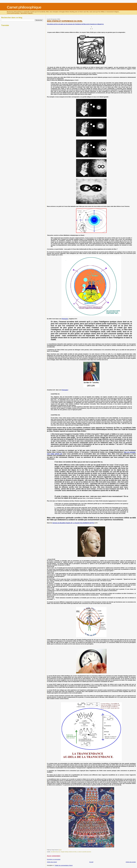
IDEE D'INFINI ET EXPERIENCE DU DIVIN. (65, 21)
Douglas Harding (64, 852)
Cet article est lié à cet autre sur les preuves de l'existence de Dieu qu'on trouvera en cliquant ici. (75, 24)
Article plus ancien (131, 862)
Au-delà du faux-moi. (56, 852)
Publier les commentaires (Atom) (64, 865)
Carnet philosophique (24, 7)
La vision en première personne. (84, 852)
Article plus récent (52, 862)
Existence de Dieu (73, 852)
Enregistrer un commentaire (54, 859)
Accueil (91, 862)
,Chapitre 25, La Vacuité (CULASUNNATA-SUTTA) (73, 523)
